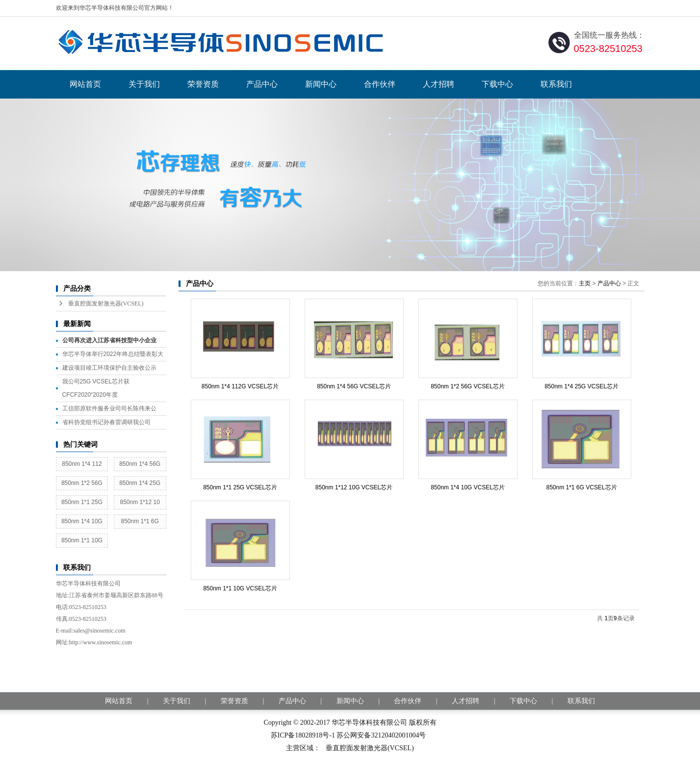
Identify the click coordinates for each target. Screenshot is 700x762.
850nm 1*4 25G (140, 483)
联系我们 (556, 84)
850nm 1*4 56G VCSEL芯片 (354, 386)
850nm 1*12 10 (140, 502)
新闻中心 (321, 84)
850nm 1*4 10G (82, 521)
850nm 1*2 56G (82, 483)
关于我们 (144, 84)
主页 (585, 283)
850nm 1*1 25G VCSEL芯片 (240, 487)
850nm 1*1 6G (140, 521)
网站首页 (85, 84)
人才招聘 (439, 84)
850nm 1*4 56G (140, 464)
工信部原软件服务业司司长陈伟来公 (109, 408)
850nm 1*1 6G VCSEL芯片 (581, 487)
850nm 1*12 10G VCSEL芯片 (354, 487)
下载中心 (497, 84)
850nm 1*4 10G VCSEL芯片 (468, 487)
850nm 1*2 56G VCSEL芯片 (468, 386)
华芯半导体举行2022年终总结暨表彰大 (113, 354)
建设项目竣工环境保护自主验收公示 (109, 368)
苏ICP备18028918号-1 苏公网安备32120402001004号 (349, 735)
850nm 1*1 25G (82, 502)
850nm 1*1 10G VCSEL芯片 (240, 588)
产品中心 (262, 84)
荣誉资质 (203, 84)
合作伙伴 (380, 84)
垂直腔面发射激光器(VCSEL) (106, 304)
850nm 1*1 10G (82, 540)
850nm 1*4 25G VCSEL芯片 (582, 386)
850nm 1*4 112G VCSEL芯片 (240, 386)
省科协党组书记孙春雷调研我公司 (106, 422)
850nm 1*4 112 (82, 464)
